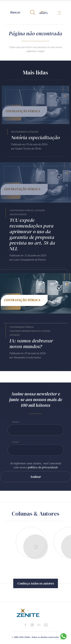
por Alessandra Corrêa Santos (25, 357)
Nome (16, 422)
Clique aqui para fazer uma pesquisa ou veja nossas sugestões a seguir (35, 49)
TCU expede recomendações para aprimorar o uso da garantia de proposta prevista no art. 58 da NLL (32, 234)
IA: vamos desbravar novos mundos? (31, 344)
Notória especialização (35, 137)
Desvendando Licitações (25, 132)
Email (15, 442)
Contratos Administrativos (25, 331)
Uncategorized (18, 214)
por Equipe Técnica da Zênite (26, 148)
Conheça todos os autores (36, 583)
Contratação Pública (21, 210)
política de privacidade (43, 467)
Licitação (40, 210)
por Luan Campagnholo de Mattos (28, 260)
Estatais (46, 331)
